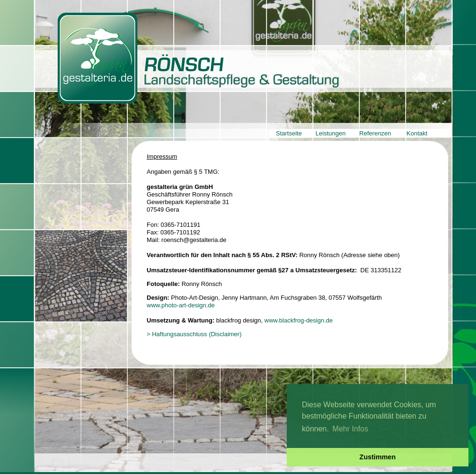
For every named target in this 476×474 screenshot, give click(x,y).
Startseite (289, 133)
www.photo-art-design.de (181, 305)
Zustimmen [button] (378, 457)
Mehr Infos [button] (351, 429)
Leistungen (331, 133)
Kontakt (417, 133)
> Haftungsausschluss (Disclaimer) (194, 334)
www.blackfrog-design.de (299, 320)
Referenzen (375, 133)
